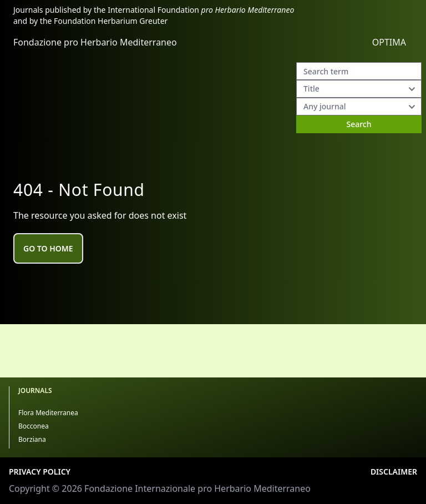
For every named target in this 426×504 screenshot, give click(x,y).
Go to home (48, 248)
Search (359, 124)
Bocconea (34, 426)
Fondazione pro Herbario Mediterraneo (95, 42)
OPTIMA (389, 42)
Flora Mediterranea (48, 413)
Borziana (32, 439)
